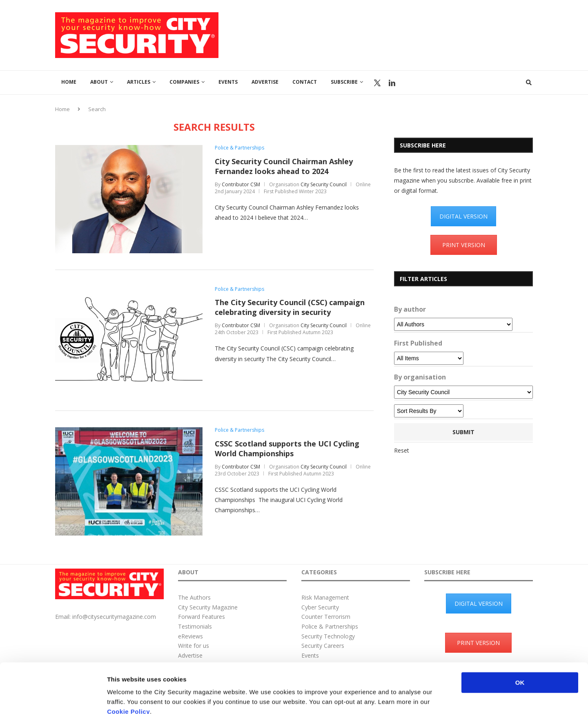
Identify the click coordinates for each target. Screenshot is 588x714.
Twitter (377, 83)
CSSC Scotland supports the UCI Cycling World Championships (287, 448)
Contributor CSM (241, 184)
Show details (429, 698)
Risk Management (325, 597)
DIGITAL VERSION (463, 216)
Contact (305, 82)
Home (69, 82)
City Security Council (324, 184)
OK (520, 636)
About (99, 82)
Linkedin (392, 83)
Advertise (265, 82)
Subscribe (344, 82)
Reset (402, 450)
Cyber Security (320, 607)
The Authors (194, 597)
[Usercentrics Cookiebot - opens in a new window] (53, 698)
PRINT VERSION (464, 245)
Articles (139, 82)
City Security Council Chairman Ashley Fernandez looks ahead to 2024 (284, 166)
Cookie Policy (128, 665)
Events (228, 82)
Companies (184, 82)
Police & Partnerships (239, 148)
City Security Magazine (208, 607)
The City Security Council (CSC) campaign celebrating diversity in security (290, 307)
